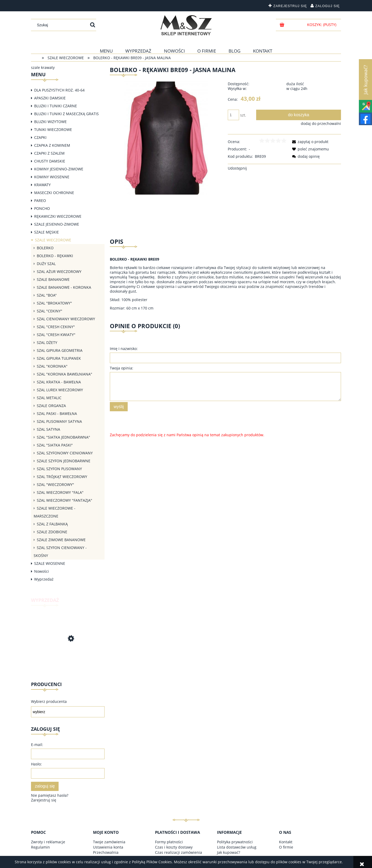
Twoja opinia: (122, 368)
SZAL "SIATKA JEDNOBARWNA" (63, 437)
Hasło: (36, 764)
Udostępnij (237, 168)
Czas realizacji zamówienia (179, 852)
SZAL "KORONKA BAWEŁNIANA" (64, 374)
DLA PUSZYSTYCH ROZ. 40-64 (59, 90)
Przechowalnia (106, 852)
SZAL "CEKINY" (50, 311)
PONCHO (42, 208)
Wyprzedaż (44, 579)
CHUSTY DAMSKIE (50, 161)
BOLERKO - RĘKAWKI (55, 256)
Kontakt (286, 842)
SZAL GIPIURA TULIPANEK (59, 358)
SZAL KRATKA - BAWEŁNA (59, 382)
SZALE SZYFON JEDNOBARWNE (64, 461)
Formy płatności (169, 842)
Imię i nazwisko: (124, 349)
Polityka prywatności (235, 842)
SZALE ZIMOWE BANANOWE (61, 540)
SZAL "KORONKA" (52, 366)
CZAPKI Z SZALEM (49, 153)
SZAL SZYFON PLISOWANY (59, 469)
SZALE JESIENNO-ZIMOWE (57, 224)
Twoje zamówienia (109, 842)
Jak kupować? (229, 852)
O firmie (286, 847)
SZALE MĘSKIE (47, 232)
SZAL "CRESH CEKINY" (56, 327)
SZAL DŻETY (47, 342)
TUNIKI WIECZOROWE (53, 130)
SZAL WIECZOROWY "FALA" (60, 492)
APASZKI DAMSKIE (50, 98)
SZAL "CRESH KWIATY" (56, 335)
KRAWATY (42, 185)
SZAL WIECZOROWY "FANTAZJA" (64, 500)
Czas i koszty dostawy (174, 847)
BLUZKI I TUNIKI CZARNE (56, 106)
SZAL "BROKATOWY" (54, 303)
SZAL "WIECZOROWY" (55, 484)
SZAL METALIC (49, 398)
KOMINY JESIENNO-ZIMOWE (59, 169)
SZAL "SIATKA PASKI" (55, 445)
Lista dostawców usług (237, 847)
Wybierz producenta (49, 702)
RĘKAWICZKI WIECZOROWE (58, 216)
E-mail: (37, 745)
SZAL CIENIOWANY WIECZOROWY (66, 319)
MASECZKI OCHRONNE (54, 193)
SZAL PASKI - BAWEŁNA (57, 413)
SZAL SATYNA (48, 429)
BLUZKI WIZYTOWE (50, 122)
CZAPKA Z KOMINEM (52, 145)
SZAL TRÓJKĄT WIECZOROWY (62, 477)
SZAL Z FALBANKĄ (52, 524)
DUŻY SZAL (46, 264)
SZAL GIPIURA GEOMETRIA (60, 350)
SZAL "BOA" (47, 295)
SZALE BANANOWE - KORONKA (64, 287)
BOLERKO (45, 248)
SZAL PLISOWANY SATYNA (59, 421)
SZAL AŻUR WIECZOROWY (59, 271)
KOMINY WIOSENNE (52, 177)
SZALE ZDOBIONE (52, 532)
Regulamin (40, 847)
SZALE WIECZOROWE (53, 240)
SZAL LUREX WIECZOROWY (60, 390)
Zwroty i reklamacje (48, 842)
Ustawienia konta (108, 847)
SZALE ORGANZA (51, 406)
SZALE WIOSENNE (50, 563)
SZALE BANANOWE (53, 279)
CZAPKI (40, 137)
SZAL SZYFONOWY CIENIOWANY (65, 453)
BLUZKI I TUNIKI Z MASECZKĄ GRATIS (66, 114)
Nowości (42, 571)
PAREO (40, 200)
